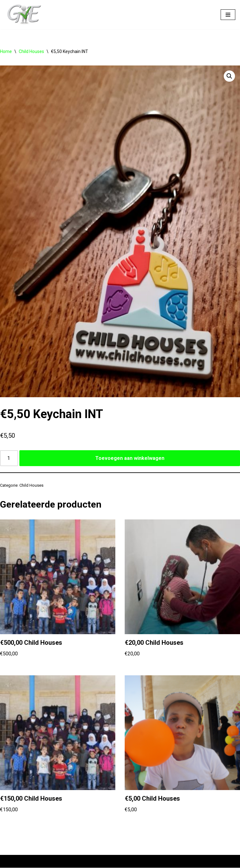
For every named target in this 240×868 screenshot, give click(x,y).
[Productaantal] (9, 458)
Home (6, 51)
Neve (10, 861)
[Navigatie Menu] (228, 15)
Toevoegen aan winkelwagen (130, 458)
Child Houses (31, 51)
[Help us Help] (23, 15)
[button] (229, 76)
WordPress (84, 861)
